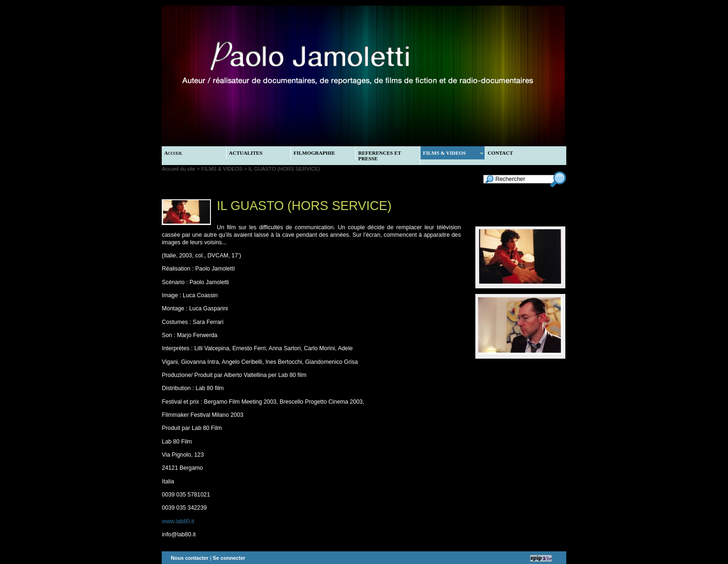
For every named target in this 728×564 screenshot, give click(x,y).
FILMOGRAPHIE (314, 153)
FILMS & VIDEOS (453, 153)
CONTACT (500, 153)
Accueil (173, 153)
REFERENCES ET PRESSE (379, 156)
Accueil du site (178, 169)
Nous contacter (190, 558)
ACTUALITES (246, 153)
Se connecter (229, 558)
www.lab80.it (178, 521)
